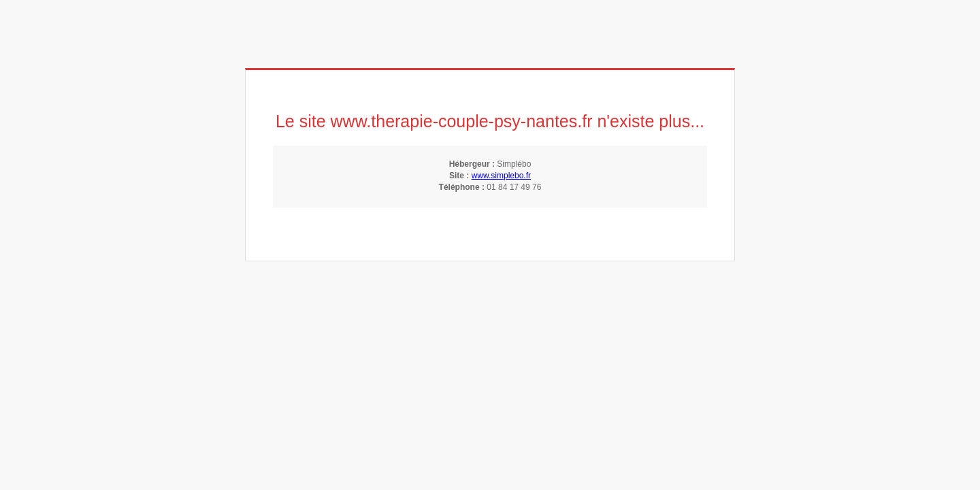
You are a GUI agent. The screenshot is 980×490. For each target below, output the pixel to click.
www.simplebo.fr (501, 176)
